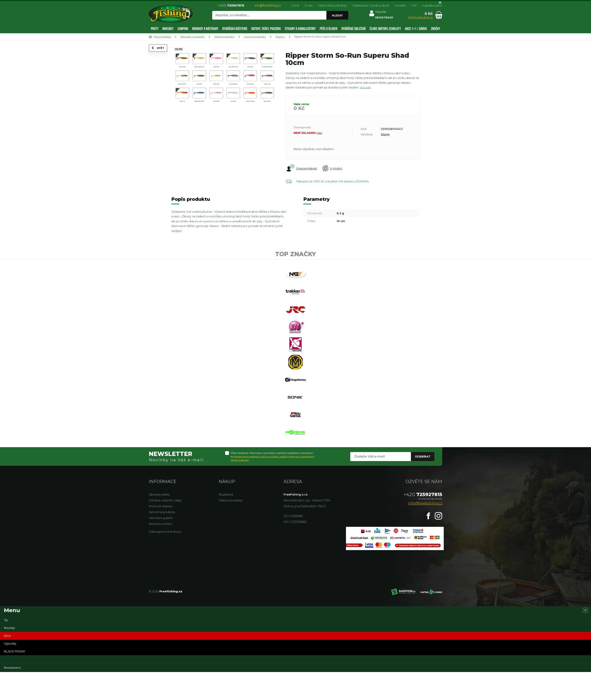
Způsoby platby (159, 523)
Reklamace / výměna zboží (371, 5)
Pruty (155, 29)
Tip (6, 648)
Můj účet (382, 13)
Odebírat (423, 485)
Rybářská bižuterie (235, 29)
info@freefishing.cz (268, 5)
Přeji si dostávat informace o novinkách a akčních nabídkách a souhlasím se (273, 484)
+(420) (231, 5)
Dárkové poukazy (231, 528)
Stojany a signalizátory (300, 29)
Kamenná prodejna (162, 540)
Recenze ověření (160, 552)
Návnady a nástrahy (205, 29)
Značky (436, 29)
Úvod (295, 5)
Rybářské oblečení (353, 29)
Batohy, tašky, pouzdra (266, 29)
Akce (7, 664)
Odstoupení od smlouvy (165, 560)
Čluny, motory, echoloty (385, 29)
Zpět (160, 53)
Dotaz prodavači (301, 168)
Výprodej (10, 672)
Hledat (338, 15)
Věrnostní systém (161, 546)
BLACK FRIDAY (15, 679)
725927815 (423, 522)
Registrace (226, 523)
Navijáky (168, 29)
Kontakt (400, 5)
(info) (319, 133)
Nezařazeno (12, 696)
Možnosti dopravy (161, 534)
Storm (385, 134)
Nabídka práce (432, 5)
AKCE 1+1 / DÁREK (416, 29)
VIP (414, 5)
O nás (309, 5)
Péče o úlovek (329, 29)
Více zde (366, 87)
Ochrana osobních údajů (165, 528)
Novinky (9, 656)
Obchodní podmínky (333, 5)
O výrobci (335, 168)
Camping (183, 29)
